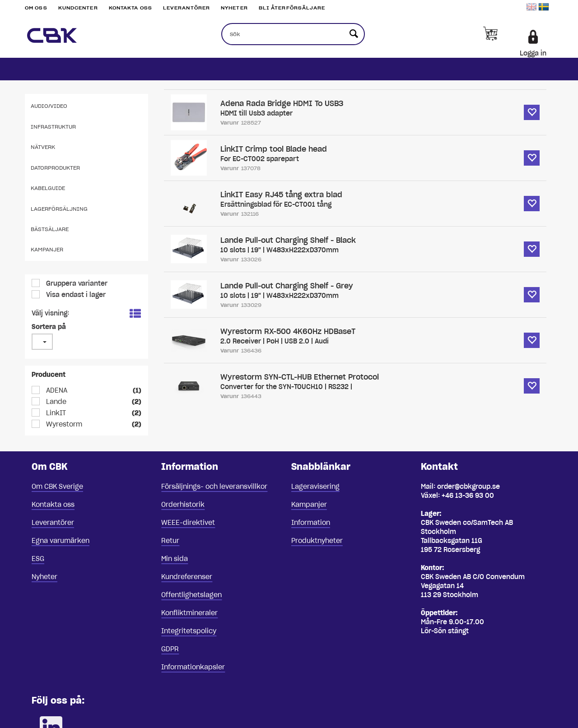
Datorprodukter (55, 168)
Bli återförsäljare (292, 8)
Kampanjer (47, 249)
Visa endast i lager (75, 295)
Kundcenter (78, 8)
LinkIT (55, 413)
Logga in (533, 53)
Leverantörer (186, 8)
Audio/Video (49, 106)
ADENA (56, 390)
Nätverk (43, 147)
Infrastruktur (53, 127)
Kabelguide (48, 188)
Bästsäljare (50, 229)
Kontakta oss (131, 8)
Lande (55, 402)
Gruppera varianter (76, 283)
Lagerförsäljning (59, 209)
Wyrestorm (63, 424)
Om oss (36, 8)
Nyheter (234, 8)
